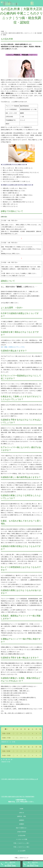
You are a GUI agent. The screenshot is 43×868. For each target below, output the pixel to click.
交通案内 (22, 824)
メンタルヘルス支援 (22, 839)
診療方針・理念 (22, 816)
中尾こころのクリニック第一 (22, 843)
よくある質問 (22, 851)
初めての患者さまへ (22, 828)
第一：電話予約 (10, 864)
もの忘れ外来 (22, 835)
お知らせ (22, 813)
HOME (2, 31)
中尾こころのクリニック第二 (22, 847)
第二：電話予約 (33, 864)
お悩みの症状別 (22, 832)
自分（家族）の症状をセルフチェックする (13, 347)
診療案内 (22, 820)
